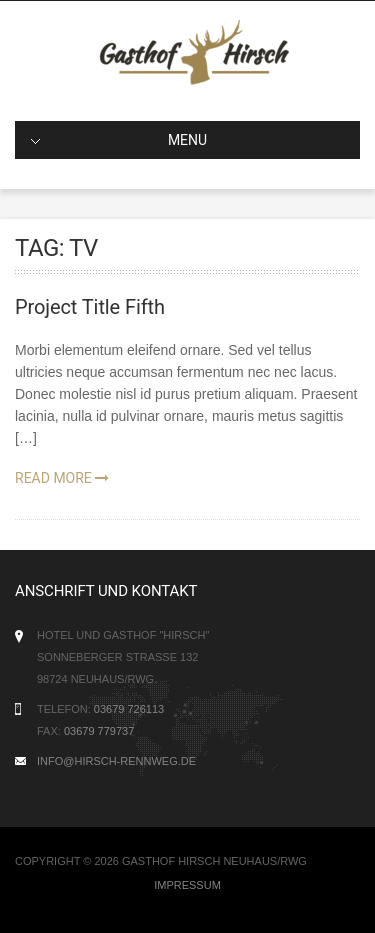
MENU (119, 140)
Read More (62, 478)
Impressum (187, 885)
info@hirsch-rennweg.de (116, 761)
